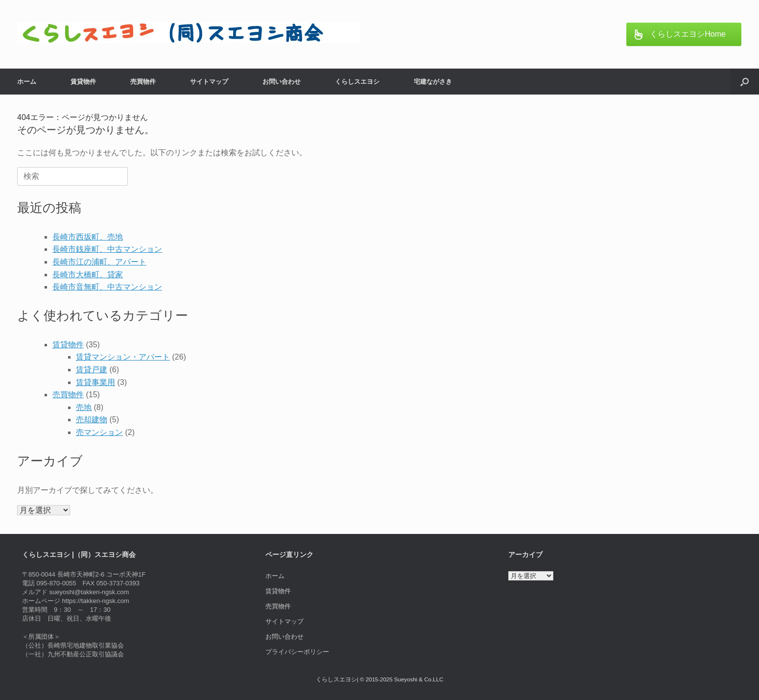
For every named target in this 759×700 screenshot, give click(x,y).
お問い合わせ (282, 82)
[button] (745, 82)
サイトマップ (209, 82)
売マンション (99, 432)
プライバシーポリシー (297, 652)
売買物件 (143, 82)
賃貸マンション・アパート (123, 357)
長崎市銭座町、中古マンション (107, 249)
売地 (84, 407)
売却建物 (92, 420)
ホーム (27, 82)
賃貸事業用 (95, 382)
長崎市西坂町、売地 (88, 237)
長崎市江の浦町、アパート (99, 262)
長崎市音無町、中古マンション (107, 287)
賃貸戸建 (92, 370)
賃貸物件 (83, 82)
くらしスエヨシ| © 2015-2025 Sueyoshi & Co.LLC (379, 679)
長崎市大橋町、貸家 (88, 275)
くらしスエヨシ (357, 82)
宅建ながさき (433, 82)
